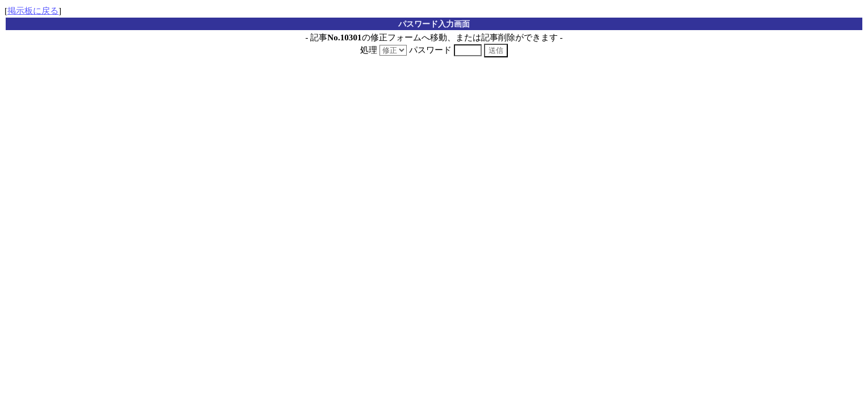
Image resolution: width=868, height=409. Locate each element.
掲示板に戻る (33, 11)
